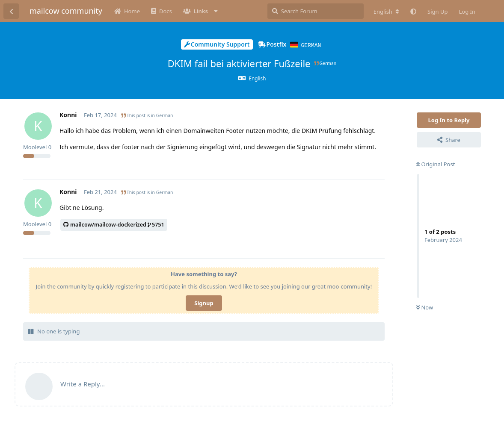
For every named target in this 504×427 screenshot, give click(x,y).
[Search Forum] (316, 11)
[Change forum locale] (386, 12)
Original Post (436, 164)
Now (425, 307)
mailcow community (66, 11)
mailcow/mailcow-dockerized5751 (114, 224)
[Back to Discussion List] (11, 11)
